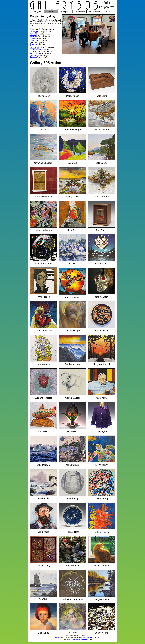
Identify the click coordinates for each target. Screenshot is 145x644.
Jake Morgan (34, 46)
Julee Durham (35, 37)
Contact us (59, 637)
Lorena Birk (34, 33)
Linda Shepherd (36, 51)
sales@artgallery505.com (91, 637)
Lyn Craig (33, 35)
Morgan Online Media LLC (79, 639)
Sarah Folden (35, 40)
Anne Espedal (35, 39)
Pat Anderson (35, 31)
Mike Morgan (34, 48)
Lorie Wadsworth (36, 55)
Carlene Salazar (36, 50)
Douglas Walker (35, 57)
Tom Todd (33, 53)
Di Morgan (34, 44)
